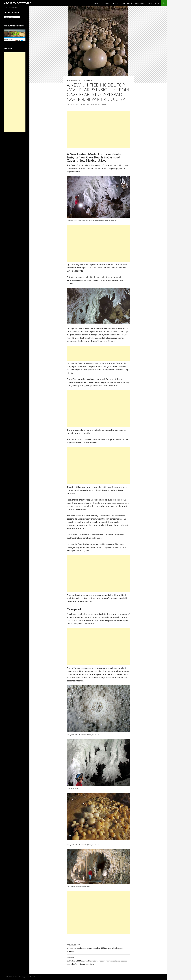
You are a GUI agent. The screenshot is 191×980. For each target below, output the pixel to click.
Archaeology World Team (94, 104)
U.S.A (83, 80)
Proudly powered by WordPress (30, 977)
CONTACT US (140, 3)
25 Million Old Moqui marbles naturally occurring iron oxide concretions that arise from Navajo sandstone (98, 961)
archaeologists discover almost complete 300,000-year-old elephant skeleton (98, 948)
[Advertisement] (98, 129)
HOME (96, 3)
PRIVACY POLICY (153, 3)
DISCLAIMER (127, 3)
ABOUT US (106, 3)
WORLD (115, 3)
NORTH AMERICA (74, 80)
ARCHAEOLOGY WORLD (18, 3)
